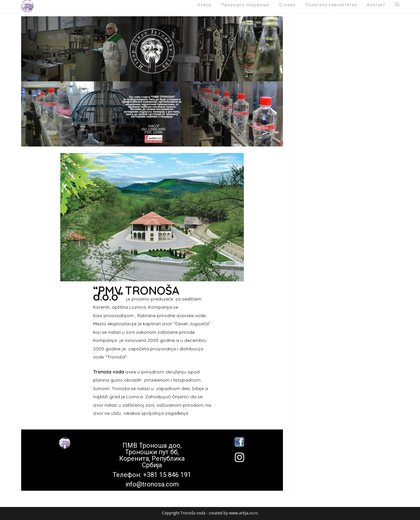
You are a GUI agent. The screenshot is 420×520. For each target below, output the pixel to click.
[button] (27, 6)
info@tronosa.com (152, 484)
